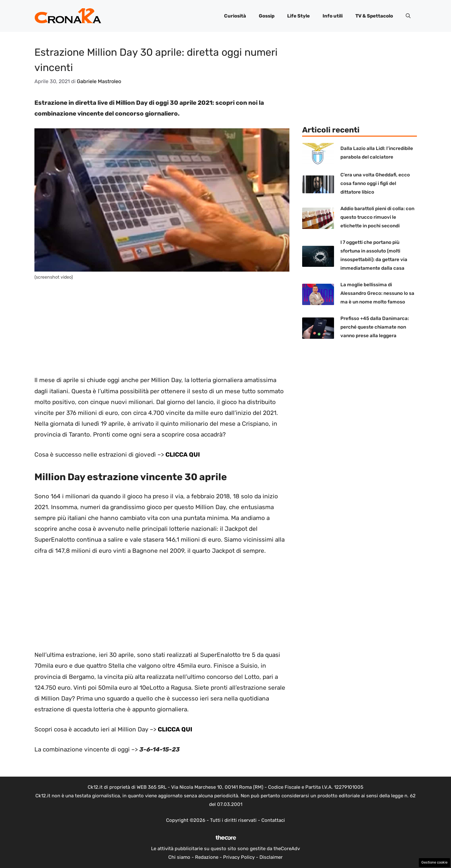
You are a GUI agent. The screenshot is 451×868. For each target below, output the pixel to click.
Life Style (298, 16)
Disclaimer (271, 857)
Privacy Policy (239, 857)
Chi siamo (179, 857)
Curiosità (235, 16)
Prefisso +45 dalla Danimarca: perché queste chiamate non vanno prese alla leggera (375, 327)
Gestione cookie (434, 862)
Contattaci (273, 820)
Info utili (333, 16)
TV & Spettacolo (374, 16)
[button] (408, 16)
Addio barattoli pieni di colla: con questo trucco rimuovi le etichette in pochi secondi (377, 217)
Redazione (207, 857)
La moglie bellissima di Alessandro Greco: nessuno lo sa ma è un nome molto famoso (377, 293)
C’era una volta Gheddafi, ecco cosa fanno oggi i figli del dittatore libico (375, 183)
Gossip (267, 16)
